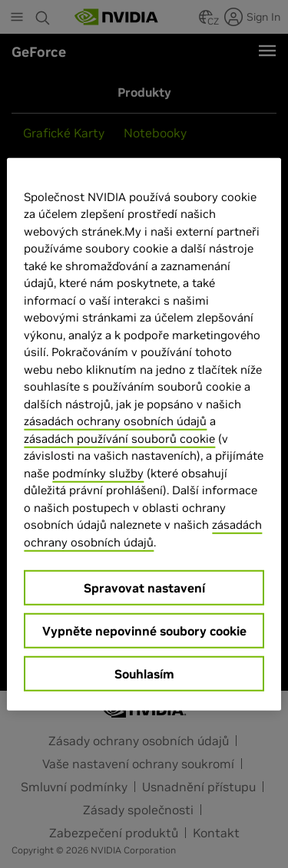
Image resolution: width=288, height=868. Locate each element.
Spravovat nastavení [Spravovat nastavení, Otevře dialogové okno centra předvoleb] (144, 588)
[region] (144, 434)
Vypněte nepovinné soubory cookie (144, 631)
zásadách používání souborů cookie (119, 438)
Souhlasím (144, 674)
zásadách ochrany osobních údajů (115, 421)
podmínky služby (98, 472)
